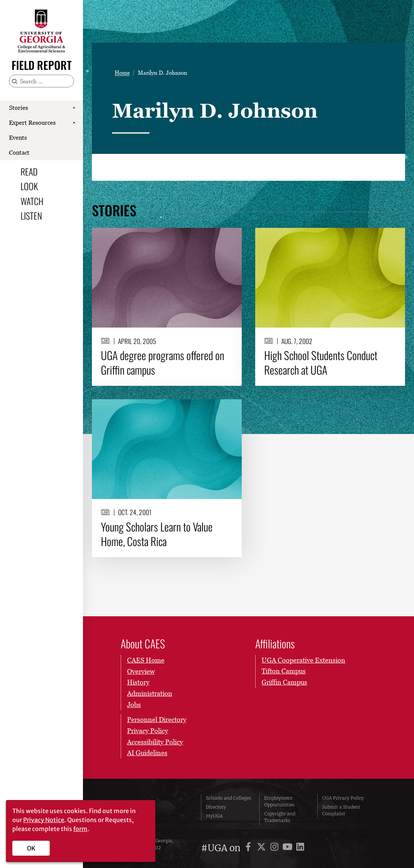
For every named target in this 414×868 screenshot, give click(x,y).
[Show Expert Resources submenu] (74, 123)
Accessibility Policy (155, 742)
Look (29, 186)
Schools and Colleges (228, 798)
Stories (18, 108)
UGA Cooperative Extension (303, 660)
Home (122, 73)
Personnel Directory (157, 720)
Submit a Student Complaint (341, 810)
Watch (32, 201)
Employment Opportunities (279, 801)
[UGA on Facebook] (249, 848)
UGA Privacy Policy (343, 798)
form (80, 829)
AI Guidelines (147, 753)
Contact (19, 152)
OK (31, 848)
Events (18, 137)
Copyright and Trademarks (280, 817)
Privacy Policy (148, 731)
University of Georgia (156, 809)
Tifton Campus (284, 671)
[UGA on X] (262, 848)
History (138, 682)
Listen (31, 216)
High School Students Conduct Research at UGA (321, 362)
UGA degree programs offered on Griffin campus (163, 362)
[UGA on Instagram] (276, 848)
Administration (150, 693)
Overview (141, 671)
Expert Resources (32, 123)
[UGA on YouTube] (289, 848)
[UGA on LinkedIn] (300, 848)
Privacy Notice (44, 820)
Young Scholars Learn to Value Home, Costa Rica (157, 534)
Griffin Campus (284, 682)
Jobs (134, 704)
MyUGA (214, 816)
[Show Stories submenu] (74, 108)
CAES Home (146, 660)
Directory (216, 807)
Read (29, 171)
